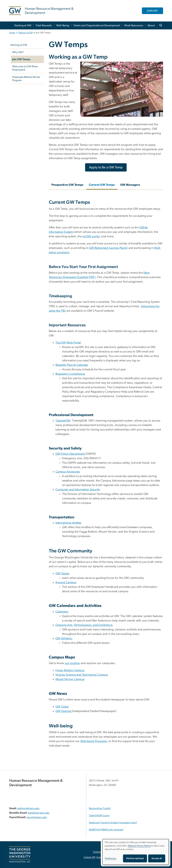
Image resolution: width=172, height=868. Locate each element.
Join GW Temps (21, 59)
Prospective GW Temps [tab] (67, 185)
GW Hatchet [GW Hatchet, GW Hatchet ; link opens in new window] (64, 711)
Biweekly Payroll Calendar (72, 365)
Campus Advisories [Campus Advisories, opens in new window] (102, 852)
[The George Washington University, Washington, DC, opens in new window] (20, 855)
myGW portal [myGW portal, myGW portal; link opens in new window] (91, 236)
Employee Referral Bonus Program (26, 79)
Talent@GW (63, 421)
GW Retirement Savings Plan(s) (108, 248)
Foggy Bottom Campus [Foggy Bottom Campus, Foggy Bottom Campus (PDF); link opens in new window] (70, 670)
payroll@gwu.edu (37, 817)
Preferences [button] (111, 858)
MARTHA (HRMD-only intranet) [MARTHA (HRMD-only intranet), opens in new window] (106, 830)
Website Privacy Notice (139, 846)
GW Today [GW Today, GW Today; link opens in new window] (62, 707)
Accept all (157, 858)
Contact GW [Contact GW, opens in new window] (90, 857)
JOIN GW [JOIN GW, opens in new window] (152, 11)
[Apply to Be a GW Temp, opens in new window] (106, 167)
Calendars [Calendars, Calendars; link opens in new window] (62, 612)
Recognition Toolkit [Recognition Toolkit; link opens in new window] (100, 808)
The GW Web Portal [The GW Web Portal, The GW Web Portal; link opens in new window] (68, 343)
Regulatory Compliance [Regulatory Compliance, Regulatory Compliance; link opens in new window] (70, 374)
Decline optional (135, 858)
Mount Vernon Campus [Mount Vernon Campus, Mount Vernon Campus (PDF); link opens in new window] (70, 679)
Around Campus (66, 582)
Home (12, 33)
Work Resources (134, 25)
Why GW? (18, 52)
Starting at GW (23, 25)
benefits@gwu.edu (39, 813)
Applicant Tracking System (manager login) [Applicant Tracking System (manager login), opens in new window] (113, 823)
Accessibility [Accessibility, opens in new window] (102, 857)
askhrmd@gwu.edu (28, 808)
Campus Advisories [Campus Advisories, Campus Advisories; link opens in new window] (68, 472)
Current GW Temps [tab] (102, 185)
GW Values (62, 574)
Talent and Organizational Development (97, 25)
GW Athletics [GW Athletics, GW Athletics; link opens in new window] (64, 638)
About (151, 25)
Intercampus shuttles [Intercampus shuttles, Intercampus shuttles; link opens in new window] (68, 523)
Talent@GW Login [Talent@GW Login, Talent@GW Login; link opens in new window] (99, 815)
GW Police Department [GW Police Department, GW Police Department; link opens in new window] (70, 454)
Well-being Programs (94, 741)
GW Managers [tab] (130, 185)
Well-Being (63, 25)
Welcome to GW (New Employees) (25, 68)
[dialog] (136, 852)
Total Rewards (44, 25)
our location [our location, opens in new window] (73, 663)
